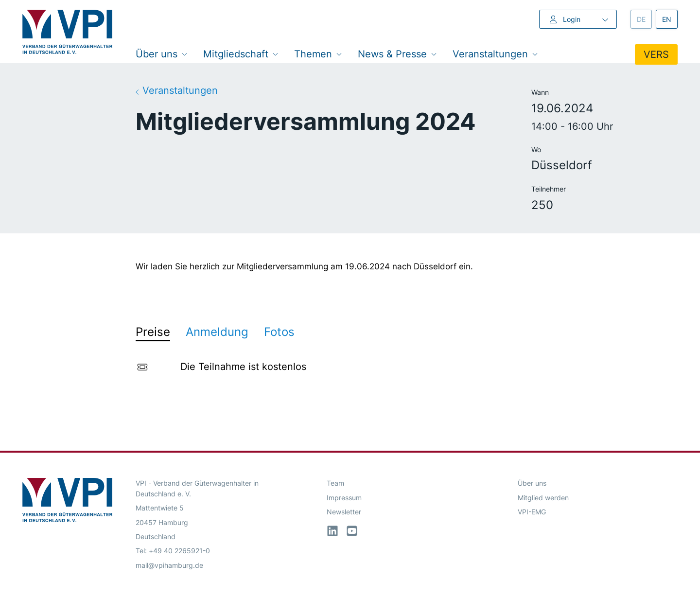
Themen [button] (318, 54)
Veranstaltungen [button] (495, 54)
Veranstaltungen (177, 90)
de (644, 19)
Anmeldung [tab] (217, 332)
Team (335, 483)
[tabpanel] (350, 369)
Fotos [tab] (279, 332)
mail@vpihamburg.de (169, 565)
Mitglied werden (543, 498)
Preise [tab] (153, 332)
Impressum (344, 498)
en (670, 19)
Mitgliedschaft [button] (241, 54)
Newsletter (344, 512)
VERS (656, 54)
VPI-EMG (532, 512)
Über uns (532, 483)
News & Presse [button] (397, 54)
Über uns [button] (162, 54)
